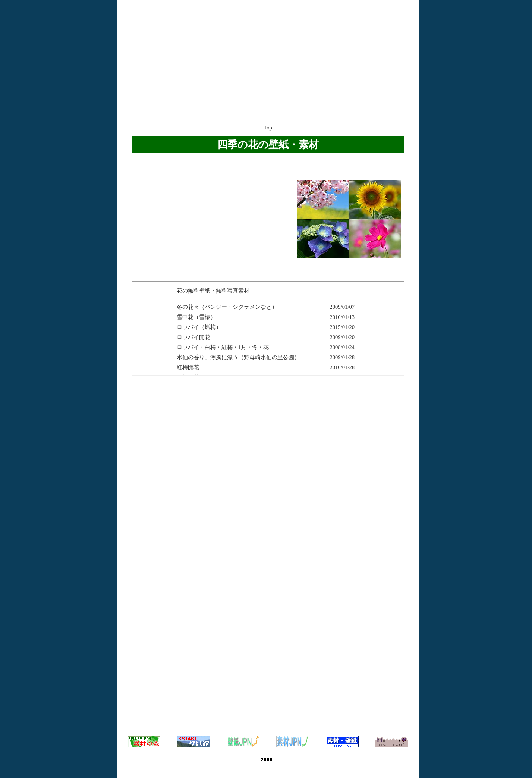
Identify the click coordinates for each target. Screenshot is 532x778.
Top (268, 128)
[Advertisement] (268, 54)
